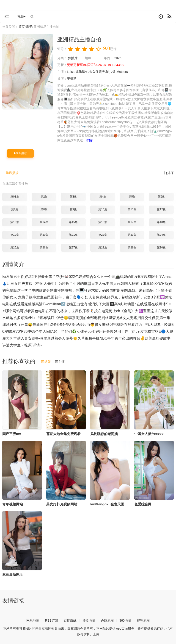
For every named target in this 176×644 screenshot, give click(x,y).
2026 (118, 58)
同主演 (60, 362)
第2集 (44, 197)
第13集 (15, 222)
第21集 (73, 235)
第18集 (161, 222)
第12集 (161, 209)
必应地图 (107, 620)
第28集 (103, 248)
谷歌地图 (89, 620)
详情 (89, 140)
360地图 (125, 620)
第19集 (15, 235)
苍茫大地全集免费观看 (63, 434)
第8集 (44, 209)
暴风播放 (12, 173)
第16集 (103, 222)
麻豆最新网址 (13, 574)
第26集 (44, 248)
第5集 (132, 197)
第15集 (73, 222)
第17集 (132, 222)
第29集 (132, 248)
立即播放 (20, 153)
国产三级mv (12, 434)
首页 (22, 27)
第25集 (15, 248)
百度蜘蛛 (70, 620)
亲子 (29, 27)
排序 (169, 173)
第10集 (103, 209)
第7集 (15, 209)
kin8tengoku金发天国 (107, 504)
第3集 (73, 197)
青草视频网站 (13, 504)
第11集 (132, 209)
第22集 (103, 235)
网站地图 (33, 620)
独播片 (73, 58)
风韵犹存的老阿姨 (104, 434)
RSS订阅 (51, 620)
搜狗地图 (143, 620)
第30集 (161, 248)
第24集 (161, 235)
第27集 (73, 248)
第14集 (44, 222)
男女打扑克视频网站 (62, 504)
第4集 (103, 197)
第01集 (15, 197)
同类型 (46, 362)
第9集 (73, 209)
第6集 (161, 197)
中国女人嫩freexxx (149, 434)
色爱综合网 (143, 504)
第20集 (44, 235)
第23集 (132, 235)
